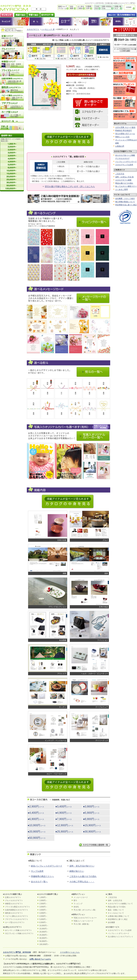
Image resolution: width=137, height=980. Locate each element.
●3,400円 (64, 807)
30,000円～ (44, 938)
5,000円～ (43, 919)
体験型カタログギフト (14, 904)
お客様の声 (89, 7)
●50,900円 (37, 838)
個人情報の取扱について (125, 202)
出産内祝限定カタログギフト (17, 910)
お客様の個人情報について (119, 916)
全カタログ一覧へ (39, 882)
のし (44, 21)
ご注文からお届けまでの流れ (83, 876)
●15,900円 (92, 825)
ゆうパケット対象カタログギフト (18, 930)
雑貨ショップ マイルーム (59, 7)
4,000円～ (43, 913)
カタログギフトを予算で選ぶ (33, 15)
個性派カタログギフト (14, 913)
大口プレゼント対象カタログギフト (19, 933)
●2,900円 (36, 807)
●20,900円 (37, 832)
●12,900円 (64, 825)
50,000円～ (44, 941)
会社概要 (73, 7)
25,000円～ (44, 935)
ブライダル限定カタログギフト (18, 907)
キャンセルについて (116, 913)
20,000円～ (44, 932)
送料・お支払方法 (115, 900)
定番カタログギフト (13, 897)
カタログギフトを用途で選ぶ (20, 15)
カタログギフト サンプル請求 (120, 930)
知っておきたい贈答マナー (126, 186)
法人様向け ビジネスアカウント (121, 937)
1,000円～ (43, 897)
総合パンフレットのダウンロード (47, 866)
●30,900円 (92, 832)
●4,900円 (64, 813)
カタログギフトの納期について (120, 904)
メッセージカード (74, 21)
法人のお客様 (116, 15)
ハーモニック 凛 (48, 29)
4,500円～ (43, 916)
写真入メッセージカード (83, 921)
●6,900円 (36, 819)
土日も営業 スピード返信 (125, 127)
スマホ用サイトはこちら (70, 952)
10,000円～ (44, 926)
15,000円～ (44, 929)
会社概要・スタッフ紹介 (125, 199)
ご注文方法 (97, 7)
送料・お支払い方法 (107, 7)
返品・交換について (116, 910)
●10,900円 (37, 825)
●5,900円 (91, 813)
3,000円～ (43, 907)
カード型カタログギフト (15, 922)
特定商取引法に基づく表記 (126, 205)
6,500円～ (43, 922)
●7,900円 (64, 819)
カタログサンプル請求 (124, 165)
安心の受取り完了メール (125, 134)
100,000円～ (44, 944)
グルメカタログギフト (14, 900)
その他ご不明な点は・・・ (82, 882)
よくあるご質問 (81, 7)
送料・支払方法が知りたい (82, 866)
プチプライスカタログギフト (17, 919)
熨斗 (75, 900)
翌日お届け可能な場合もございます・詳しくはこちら (70, 186)
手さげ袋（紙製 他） (82, 924)
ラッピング (15, 21)
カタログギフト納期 (123, 180)
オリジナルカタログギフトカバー (101, 21)
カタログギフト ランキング (6, 15)
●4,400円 (36, 813)
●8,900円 (91, 819)
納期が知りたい (77, 871)
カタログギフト (130, 7)
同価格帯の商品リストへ (42, 876)
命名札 (125, 21)
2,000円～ (43, 900)
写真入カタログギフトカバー (85, 918)
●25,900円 (64, 832)
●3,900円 (91, 807)
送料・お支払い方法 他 (124, 177)
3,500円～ (43, 910)
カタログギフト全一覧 (47, 15)
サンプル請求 (37, 871)
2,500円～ (43, 904)
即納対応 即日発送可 (124, 131)
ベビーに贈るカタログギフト (17, 916)
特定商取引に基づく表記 (118, 919)
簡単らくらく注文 (122, 137)
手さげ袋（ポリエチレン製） (85, 910)
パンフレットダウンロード (126, 162)
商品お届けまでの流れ (124, 183)
